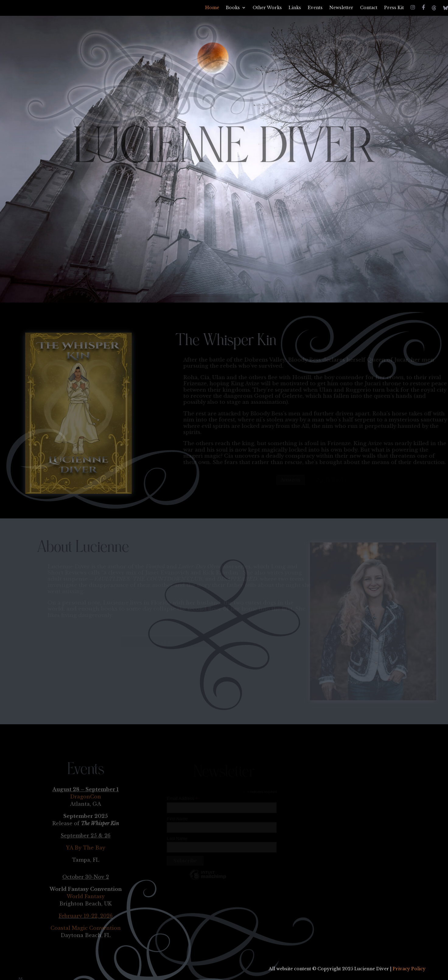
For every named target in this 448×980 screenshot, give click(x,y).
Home (212, 8)
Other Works (267, 8)
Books (233, 8)
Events (315, 8)
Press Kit (394, 8)
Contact (369, 8)
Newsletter (341, 8)
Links (295, 8)
